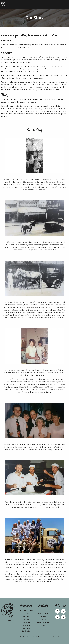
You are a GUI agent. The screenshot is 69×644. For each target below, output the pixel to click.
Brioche (43, 619)
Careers (26, 619)
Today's (43, 616)
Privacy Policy (57, 637)
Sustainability (26, 625)
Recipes (26, 616)
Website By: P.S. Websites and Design (39, 637)
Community (26, 622)
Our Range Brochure (26, 610)
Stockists (26, 613)
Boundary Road (43, 613)
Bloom (43, 610)
